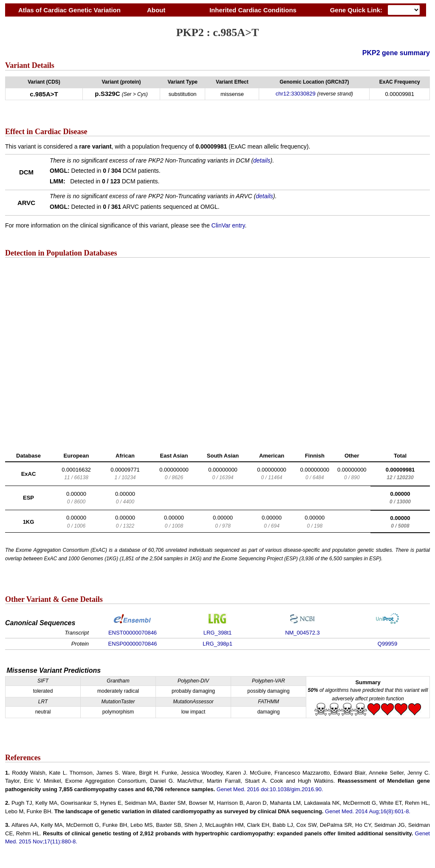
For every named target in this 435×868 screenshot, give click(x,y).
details (262, 160)
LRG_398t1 (218, 633)
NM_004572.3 (302, 633)
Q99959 (387, 644)
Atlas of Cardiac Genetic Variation (69, 10)
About (156, 10)
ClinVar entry (228, 225)
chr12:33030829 (296, 94)
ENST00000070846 (133, 633)
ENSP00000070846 (133, 644)
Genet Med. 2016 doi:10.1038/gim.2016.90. (270, 789)
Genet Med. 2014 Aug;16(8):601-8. (368, 811)
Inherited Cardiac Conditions (253, 10)
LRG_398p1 (217, 644)
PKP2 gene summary (396, 53)
